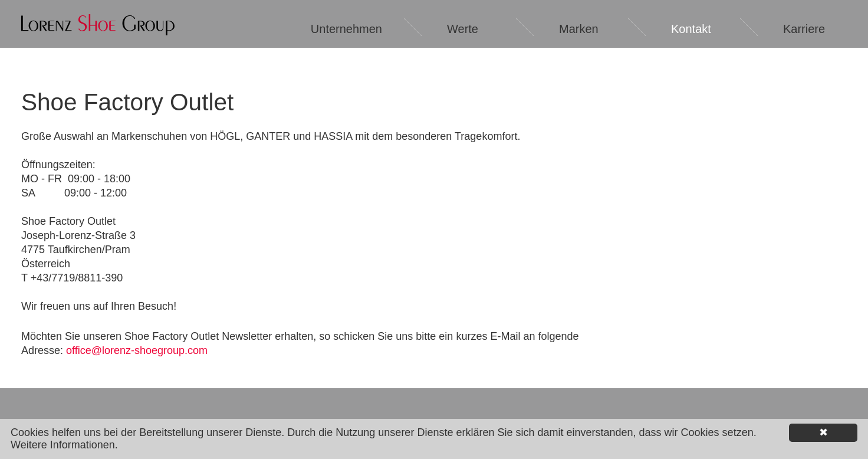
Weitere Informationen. (64, 445)
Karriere (804, 29)
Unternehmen (346, 29)
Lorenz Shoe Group (98, 25)
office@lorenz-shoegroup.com (137, 350)
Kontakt (691, 29)
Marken (579, 29)
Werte (463, 29)
